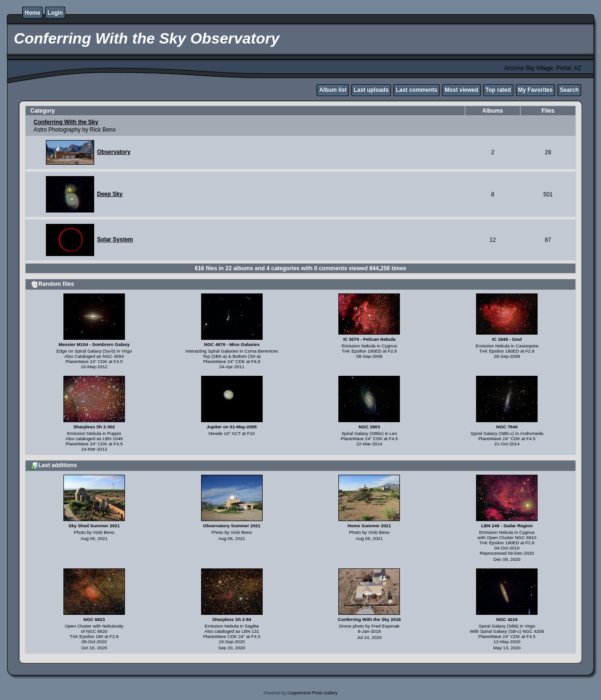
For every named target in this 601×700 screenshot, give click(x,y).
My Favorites (535, 90)
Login (55, 13)
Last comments (416, 90)
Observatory (114, 152)
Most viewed (461, 90)
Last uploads (371, 90)
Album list (333, 90)
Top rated (498, 90)
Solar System (115, 239)
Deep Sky (110, 194)
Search (569, 90)
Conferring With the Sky (66, 122)
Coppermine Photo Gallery (312, 693)
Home (32, 13)
